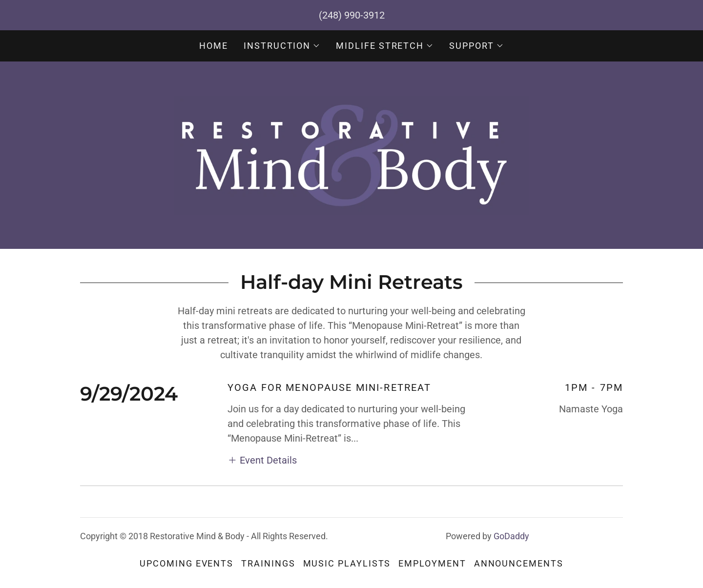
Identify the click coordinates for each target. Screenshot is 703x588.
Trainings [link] (268, 563)
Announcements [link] (519, 563)
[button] (282, 46)
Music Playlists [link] (347, 563)
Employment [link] (432, 563)
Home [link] (214, 46)
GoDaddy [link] (511, 536)
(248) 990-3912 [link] (352, 15)
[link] (351, 154)
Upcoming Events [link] (186, 563)
